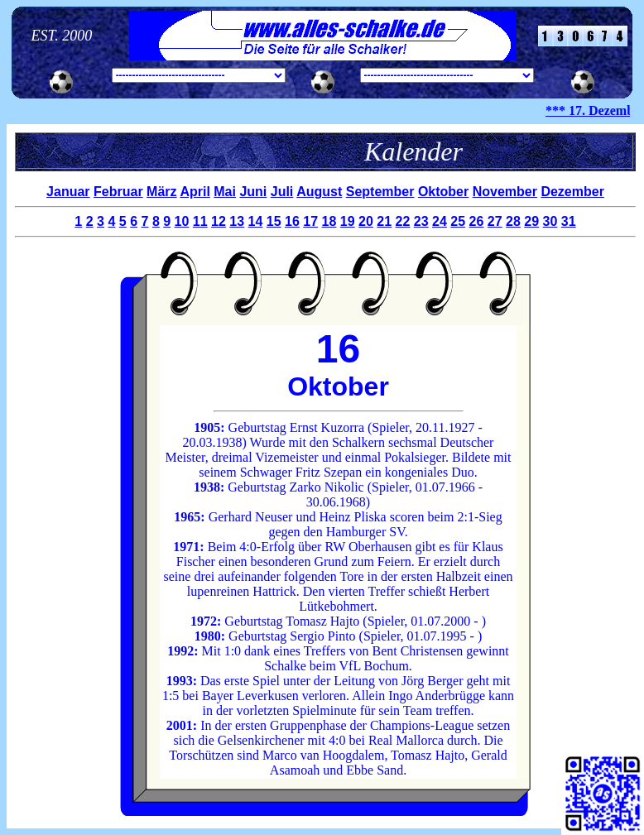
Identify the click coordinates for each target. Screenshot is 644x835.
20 (366, 221)
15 (274, 221)
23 (421, 221)
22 (403, 221)
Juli (282, 192)
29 (531, 221)
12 (219, 221)
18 (329, 221)
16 (292, 221)
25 (458, 221)
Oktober (443, 192)
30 (550, 221)
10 (182, 221)
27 (495, 221)
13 (237, 221)
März (161, 192)
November (505, 192)
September (380, 192)
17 (310, 221)
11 (200, 221)
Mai (225, 192)
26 (477, 221)
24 (440, 221)
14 (256, 221)
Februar (118, 192)
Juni (253, 192)
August (319, 192)
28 (513, 221)
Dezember (572, 192)
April (195, 192)
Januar (68, 192)
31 (569, 221)
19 (348, 221)
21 (384, 221)
